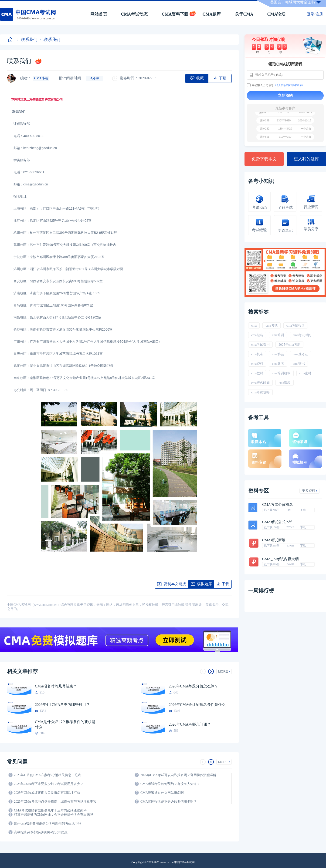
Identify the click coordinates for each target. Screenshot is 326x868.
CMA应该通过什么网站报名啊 (162, 793)
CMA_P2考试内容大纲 (280, 559)
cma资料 (257, 364)
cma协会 (278, 354)
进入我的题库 (306, 159)
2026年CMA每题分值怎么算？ (194, 686)
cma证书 (299, 364)
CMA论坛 (277, 14)
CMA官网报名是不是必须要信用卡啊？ (169, 802)
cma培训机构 (281, 373)
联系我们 (27, 40)
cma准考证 (301, 354)
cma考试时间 (302, 335)
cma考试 (271, 326)
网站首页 (99, 14)
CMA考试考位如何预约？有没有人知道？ (170, 784)
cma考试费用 (260, 345)
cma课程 (284, 383)
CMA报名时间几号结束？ (56, 686)
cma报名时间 (260, 383)
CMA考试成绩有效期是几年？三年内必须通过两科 (50, 810)
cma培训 (278, 335)
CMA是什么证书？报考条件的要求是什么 (65, 724)
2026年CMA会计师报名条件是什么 (197, 705)
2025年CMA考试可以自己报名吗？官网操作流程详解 (178, 775)
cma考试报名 (296, 326)
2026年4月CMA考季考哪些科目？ (62, 705)
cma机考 (257, 354)
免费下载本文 (264, 159)
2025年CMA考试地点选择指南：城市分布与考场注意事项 (55, 802)
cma (254, 326)
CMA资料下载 (175, 14)
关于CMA (244, 14)
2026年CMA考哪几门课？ (190, 724)
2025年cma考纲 (289, 345)
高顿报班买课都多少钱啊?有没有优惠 (41, 832)
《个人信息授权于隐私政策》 (289, 85)
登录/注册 (315, 14)
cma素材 (305, 373)
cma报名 (257, 335)
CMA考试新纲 (274, 540)
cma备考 (278, 364)
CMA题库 (212, 14)
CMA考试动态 (134, 14)
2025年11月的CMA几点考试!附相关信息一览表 (48, 775)
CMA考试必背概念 (278, 505)
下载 (303, 510)
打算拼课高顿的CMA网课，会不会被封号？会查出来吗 (54, 815)
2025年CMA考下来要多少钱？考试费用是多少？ (49, 784)
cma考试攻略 (260, 392)
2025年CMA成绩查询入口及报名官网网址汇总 (47, 793)
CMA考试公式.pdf (277, 522)
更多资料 (310, 491)
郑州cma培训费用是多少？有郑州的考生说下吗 (48, 823)
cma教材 (257, 373)
